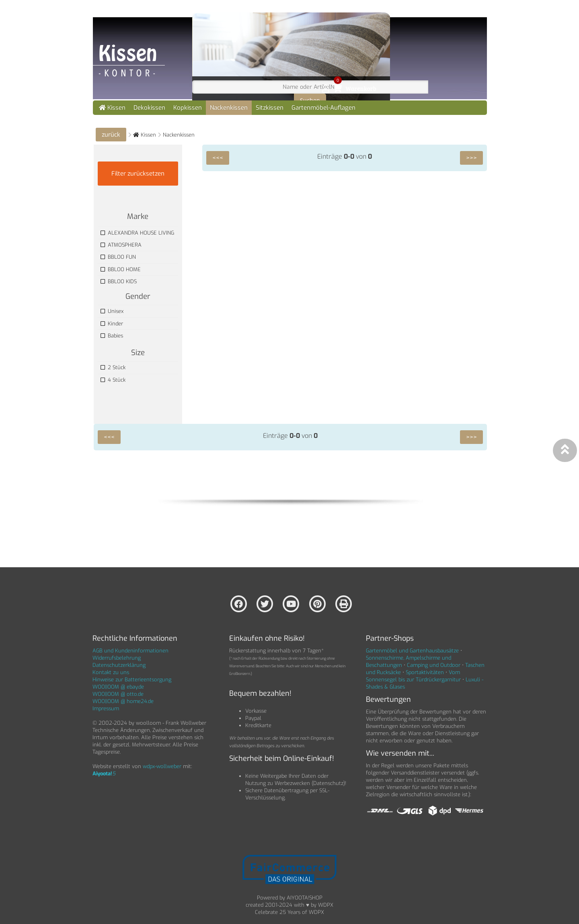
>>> (471, 158)
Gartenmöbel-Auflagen (323, 108)
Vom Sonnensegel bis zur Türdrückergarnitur (413, 676)
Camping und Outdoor (434, 665)
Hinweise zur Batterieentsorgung (132, 680)
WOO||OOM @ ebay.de (118, 687)
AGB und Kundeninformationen (130, 651)
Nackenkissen (229, 108)
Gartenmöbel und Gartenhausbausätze (412, 651)
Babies (112, 336)
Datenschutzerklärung (119, 665)
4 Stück (113, 380)
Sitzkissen (270, 108)
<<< (218, 158)
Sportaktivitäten (425, 672)
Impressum (106, 708)
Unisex (112, 311)
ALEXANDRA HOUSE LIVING (137, 233)
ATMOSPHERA (121, 245)
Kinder (112, 324)
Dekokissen (149, 108)
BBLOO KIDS (119, 281)
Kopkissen (188, 108)
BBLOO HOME (121, 269)
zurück (111, 135)
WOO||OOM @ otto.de (118, 694)
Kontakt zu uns (111, 672)
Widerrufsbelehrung (117, 658)
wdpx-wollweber (162, 766)
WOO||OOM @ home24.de (123, 701)
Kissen (112, 108)
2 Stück (113, 367)
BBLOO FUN (118, 257)
